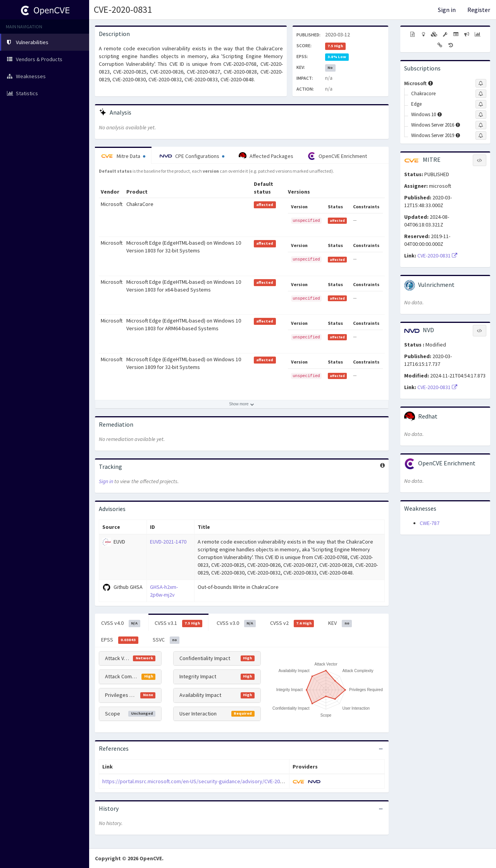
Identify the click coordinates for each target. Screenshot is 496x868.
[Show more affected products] (242, 404)
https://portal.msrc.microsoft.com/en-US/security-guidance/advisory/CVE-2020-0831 (200, 781)
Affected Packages (266, 156)
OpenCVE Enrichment (337, 156)
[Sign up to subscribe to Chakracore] (481, 94)
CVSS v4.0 (121, 623)
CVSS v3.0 (236, 623)
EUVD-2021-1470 (168, 542)
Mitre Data (123, 156)
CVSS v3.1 (179, 623)
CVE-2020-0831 (123, 9)
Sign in (447, 10)
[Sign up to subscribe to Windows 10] (481, 115)
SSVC (166, 640)
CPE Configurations (192, 156)
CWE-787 (430, 523)
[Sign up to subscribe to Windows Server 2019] (481, 136)
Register (479, 10)
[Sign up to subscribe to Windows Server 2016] (481, 125)
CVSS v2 (292, 623)
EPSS (120, 640)
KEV (340, 623)
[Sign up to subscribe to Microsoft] (481, 83)
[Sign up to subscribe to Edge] (481, 104)
